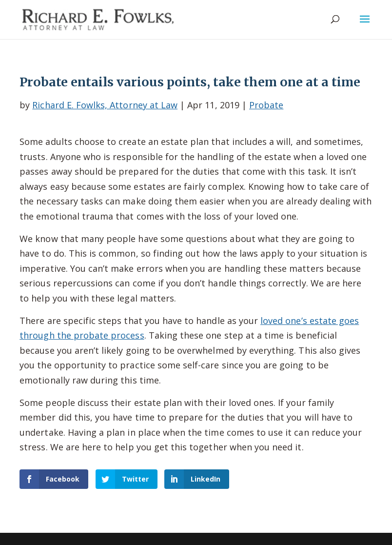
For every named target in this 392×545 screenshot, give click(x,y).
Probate (266, 105)
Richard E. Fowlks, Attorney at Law (105, 105)
